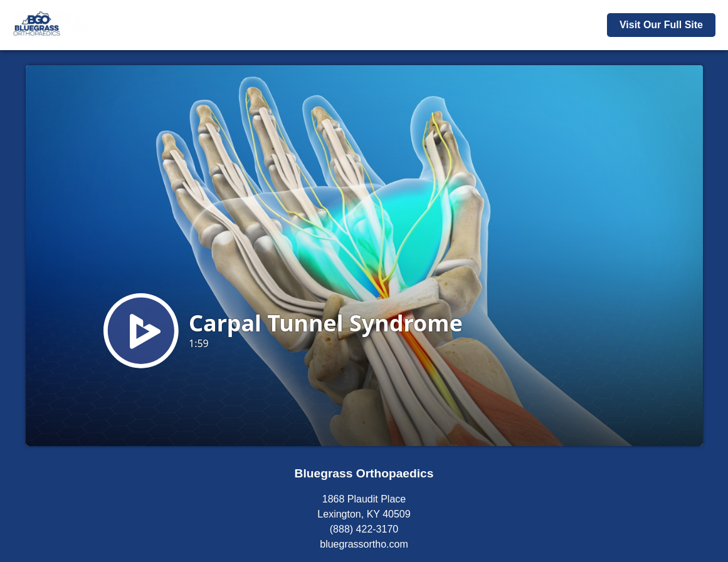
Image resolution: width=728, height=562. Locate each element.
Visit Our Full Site (661, 25)
